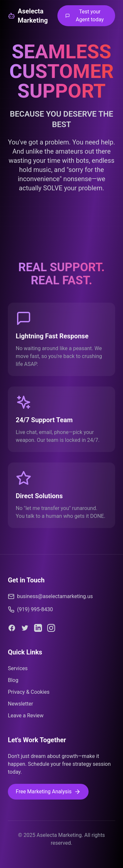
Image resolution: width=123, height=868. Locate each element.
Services (18, 668)
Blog (13, 680)
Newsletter (20, 704)
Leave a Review (26, 716)
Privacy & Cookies (29, 692)
